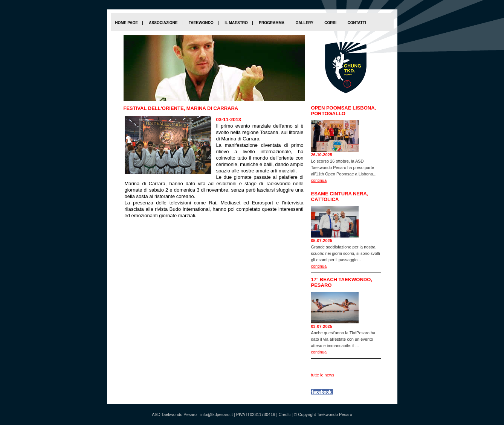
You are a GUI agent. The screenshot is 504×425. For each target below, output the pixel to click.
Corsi (330, 23)
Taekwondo (201, 23)
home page (127, 23)
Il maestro (236, 23)
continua (319, 180)
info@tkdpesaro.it (217, 414)
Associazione (163, 23)
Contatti (357, 23)
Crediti (284, 414)
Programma (272, 23)
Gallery (304, 23)
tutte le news (323, 375)
